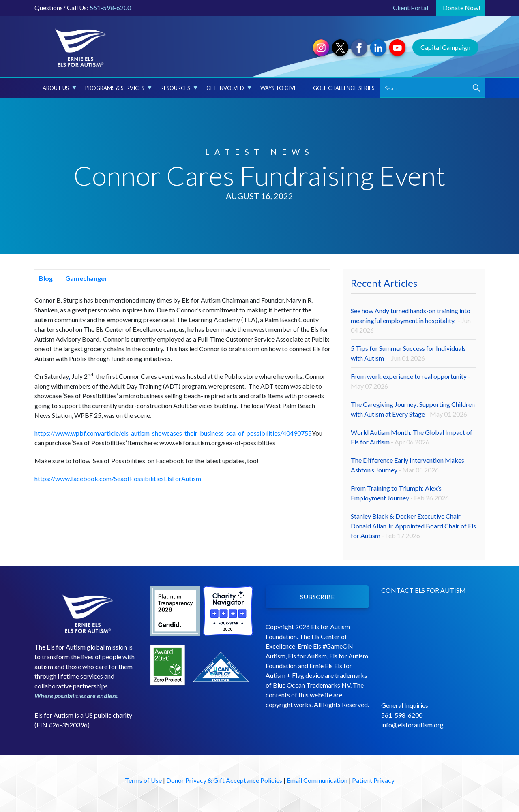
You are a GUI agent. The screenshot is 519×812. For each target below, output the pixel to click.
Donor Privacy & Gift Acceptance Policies (224, 780)
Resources (179, 88)
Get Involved (229, 88)
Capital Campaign (445, 47)
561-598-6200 (110, 7)
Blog (44, 278)
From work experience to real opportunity (411, 381)
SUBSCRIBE (317, 597)
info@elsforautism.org (412, 725)
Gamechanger (84, 278)
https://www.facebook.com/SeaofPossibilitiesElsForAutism (118, 478)
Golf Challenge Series (344, 88)
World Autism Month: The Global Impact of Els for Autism (412, 437)
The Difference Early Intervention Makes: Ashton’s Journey (408, 465)
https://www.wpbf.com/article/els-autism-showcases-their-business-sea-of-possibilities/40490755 (173, 433)
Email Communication (317, 780)
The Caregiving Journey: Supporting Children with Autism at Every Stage (413, 409)
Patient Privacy (373, 780)
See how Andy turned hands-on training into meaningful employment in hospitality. (411, 320)
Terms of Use (143, 780)
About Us (59, 88)
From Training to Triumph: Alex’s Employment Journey (400, 493)
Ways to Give (279, 88)
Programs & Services (118, 88)
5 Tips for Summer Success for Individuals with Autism (408, 353)
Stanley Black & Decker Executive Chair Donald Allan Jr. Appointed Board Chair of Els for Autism (413, 526)
